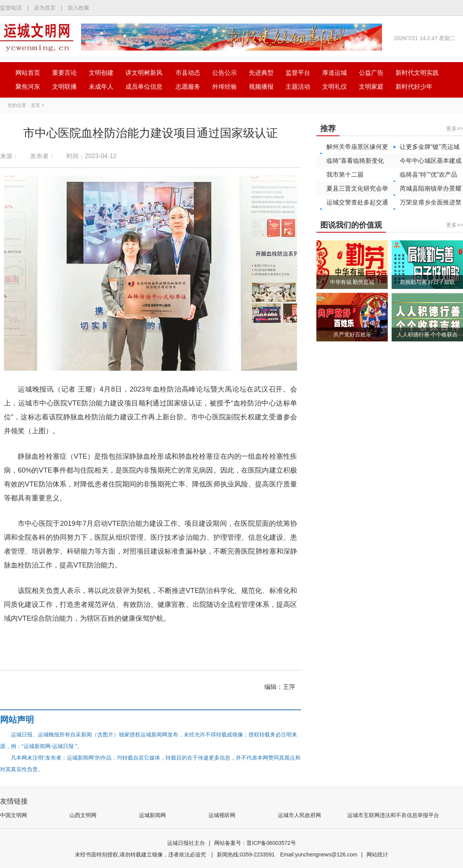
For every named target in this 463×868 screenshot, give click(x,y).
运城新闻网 (152, 815)
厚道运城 (335, 73)
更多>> (455, 128)
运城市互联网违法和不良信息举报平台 (393, 815)
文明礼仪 (335, 87)
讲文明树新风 (144, 73)
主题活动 (298, 87)
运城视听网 (222, 815)
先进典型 (261, 73)
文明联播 (64, 87)
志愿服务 (188, 87)
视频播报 (261, 87)
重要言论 (64, 73)
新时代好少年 (414, 87)
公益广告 (371, 73)
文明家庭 (371, 87)
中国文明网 (14, 815)
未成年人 (101, 87)
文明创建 (101, 73)
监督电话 (11, 8)
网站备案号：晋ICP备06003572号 (255, 843)
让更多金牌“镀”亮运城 (430, 147)
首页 (35, 105)
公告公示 (225, 73)
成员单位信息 (144, 87)
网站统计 (377, 854)
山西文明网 (83, 815)
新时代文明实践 (417, 73)
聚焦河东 (28, 87)
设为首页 (45, 8)
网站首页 (28, 73)
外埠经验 (225, 87)
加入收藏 (78, 8)
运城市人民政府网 (299, 815)
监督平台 (298, 73)
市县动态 (188, 73)
